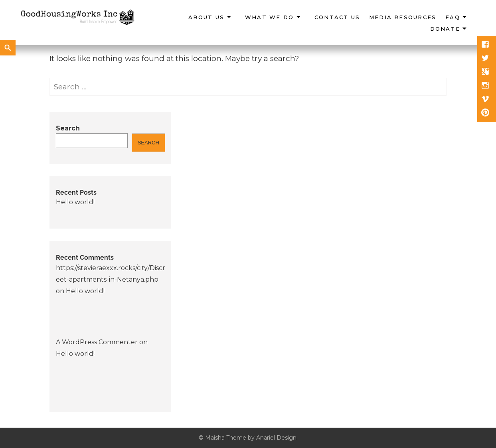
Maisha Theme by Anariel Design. (251, 438)
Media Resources (403, 17)
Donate (445, 29)
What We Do (269, 17)
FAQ (453, 17)
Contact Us (337, 17)
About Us (207, 17)
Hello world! (75, 202)
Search (68, 128)
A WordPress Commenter (97, 342)
